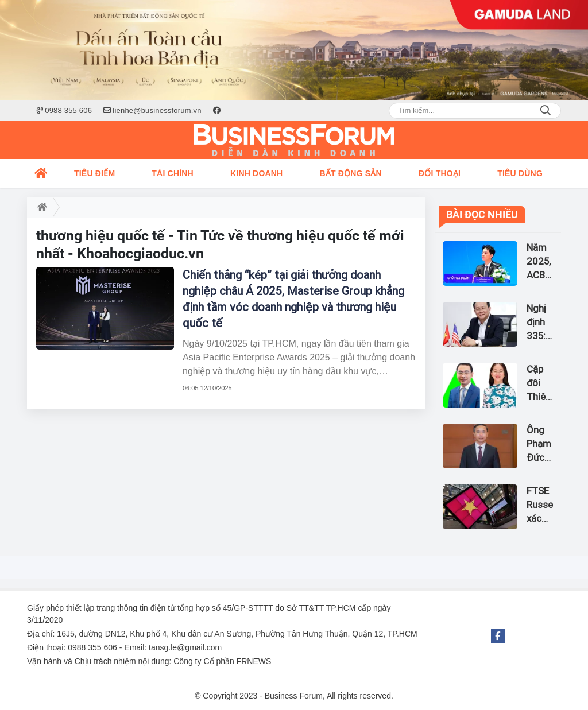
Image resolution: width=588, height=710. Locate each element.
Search (546, 111)
